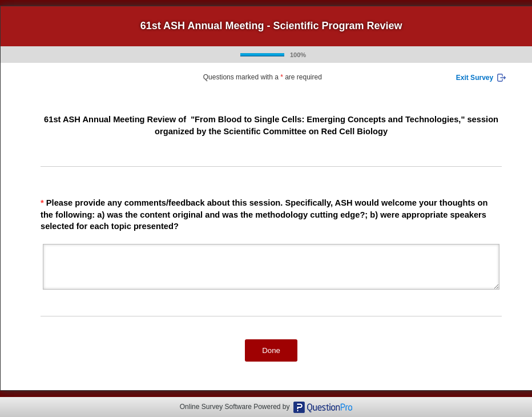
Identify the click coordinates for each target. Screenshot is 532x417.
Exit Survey (475, 78)
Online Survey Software (216, 407)
